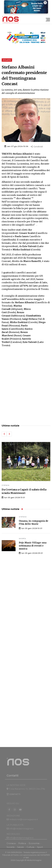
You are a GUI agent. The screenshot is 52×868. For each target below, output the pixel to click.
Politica (22, 845)
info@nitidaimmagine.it (21, 832)
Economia (34, 845)
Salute (21, 849)
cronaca (5, 485)
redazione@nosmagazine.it (24, 823)
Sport (40, 849)
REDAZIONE (13, 819)
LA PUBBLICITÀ (15, 828)
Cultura (30, 849)
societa (22, 538)
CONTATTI (14, 797)
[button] (4, 434)
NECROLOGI (13, 837)
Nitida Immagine (34, 862)
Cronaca (11, 845)
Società (11, 849)
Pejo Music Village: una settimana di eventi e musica (33, 546)
